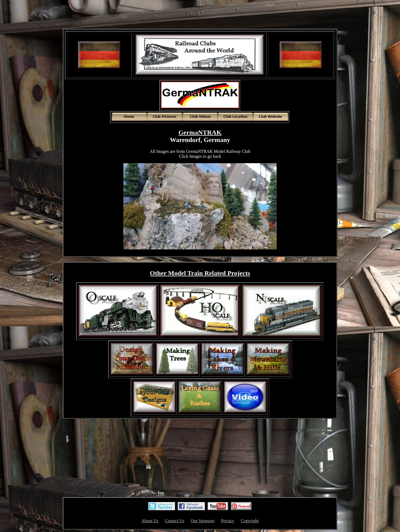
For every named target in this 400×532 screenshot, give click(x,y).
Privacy (228, 521)
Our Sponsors (203, 521)
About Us (150, 521)
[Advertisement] (200, 15)
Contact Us (174, 521)
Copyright (250, 521)
